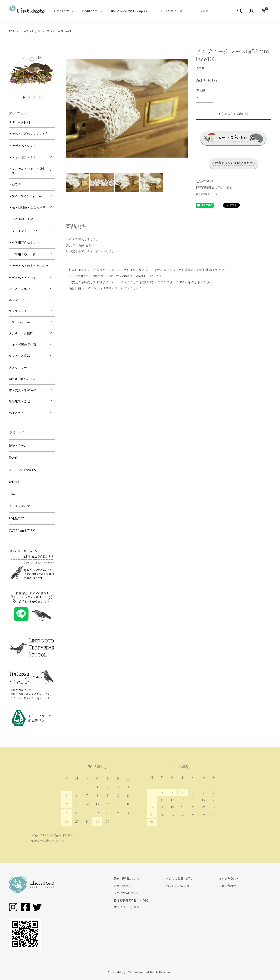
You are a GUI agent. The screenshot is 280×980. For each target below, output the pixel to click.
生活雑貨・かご (19, 401)
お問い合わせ (227, 886)
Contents (90, 11)
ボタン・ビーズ (19, 300)
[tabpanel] (32, 70)
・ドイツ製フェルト (22, 157)
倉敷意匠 (15, 482)
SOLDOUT (16, 518)
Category (62, 11)
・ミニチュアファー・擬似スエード (27, 171)
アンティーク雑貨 (21, 333)
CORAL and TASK (22, 531)
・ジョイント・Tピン (24, 231)
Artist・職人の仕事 (22, 379)
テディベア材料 (19, 122)
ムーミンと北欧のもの (24, 470)
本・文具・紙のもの (23, 390)
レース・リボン (30, 31)
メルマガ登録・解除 (179, 878)
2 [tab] (29, 98)
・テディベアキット (22, 146)
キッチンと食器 (19, 356)
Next (182, 108)
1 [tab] (24, 98)
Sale (12, 494)
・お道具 (15, 185)
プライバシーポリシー (128, 907)
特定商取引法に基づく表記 (214, 187)
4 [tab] (40, 98)
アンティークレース (59, 31)
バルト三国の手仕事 (23, 344)
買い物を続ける (206, 194)
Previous (72, 108)
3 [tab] (34, 98)
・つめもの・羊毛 (21, 219)
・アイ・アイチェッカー (25, 196)
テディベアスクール (169, 11)
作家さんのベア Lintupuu (129, 11)
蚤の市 (13, 458)
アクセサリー (18, 367)
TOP (11, 31)
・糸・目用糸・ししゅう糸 (27, 207)
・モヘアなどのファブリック (28, 133)
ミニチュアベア (19, 506)
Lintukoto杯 (200, 11)
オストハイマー (19, 322)
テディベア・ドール (22, 277)
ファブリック (18, 311)
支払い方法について (127, 893)
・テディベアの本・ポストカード (31, 266)
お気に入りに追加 (234, 114)
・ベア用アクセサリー (24, 242)
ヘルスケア (16, 412)
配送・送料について (127, 878)
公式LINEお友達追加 (179, 886)
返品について (205, 181)
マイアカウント (229, 878)
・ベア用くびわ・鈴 (23, 254)
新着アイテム (18, 446)
